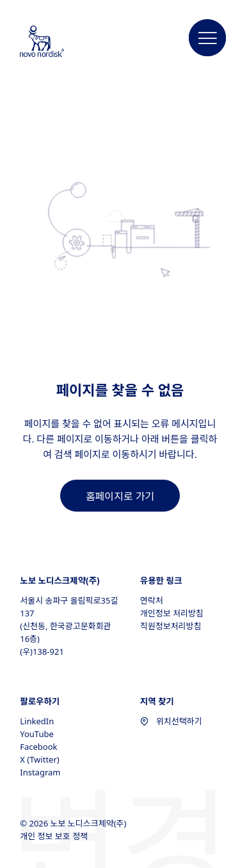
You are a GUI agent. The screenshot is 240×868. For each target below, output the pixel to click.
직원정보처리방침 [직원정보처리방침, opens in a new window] (171, 626)
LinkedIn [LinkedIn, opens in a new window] (37, 721)
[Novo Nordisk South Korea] (55, 42)
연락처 (152, 600)
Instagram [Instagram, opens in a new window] (40, 772)
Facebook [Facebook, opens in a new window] (38, 747)
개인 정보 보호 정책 (55, 836)
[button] (207, 38)
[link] (120, 496)
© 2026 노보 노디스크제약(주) (74, 823)
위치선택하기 (171, 721)
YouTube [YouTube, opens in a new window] (37, 734)
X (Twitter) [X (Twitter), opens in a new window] (39, 759)
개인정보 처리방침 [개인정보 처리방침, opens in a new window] (172, 613)
